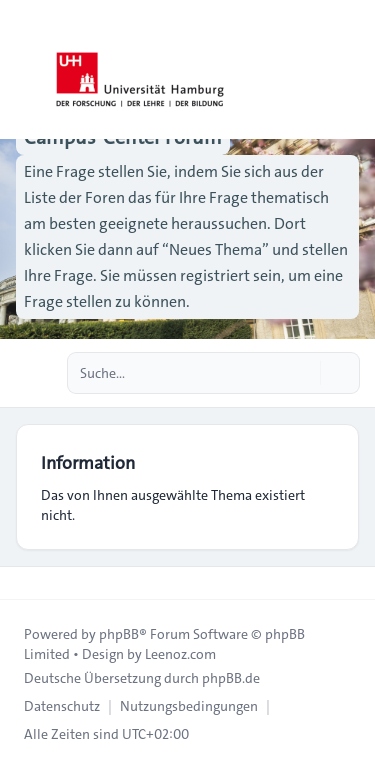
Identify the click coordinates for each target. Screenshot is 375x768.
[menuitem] (62, 706)
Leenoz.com (180, 654)
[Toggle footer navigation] (24, 583)
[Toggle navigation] (351, 70)
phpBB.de (231, 678)
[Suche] (303, 373)
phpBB (119, 634)
